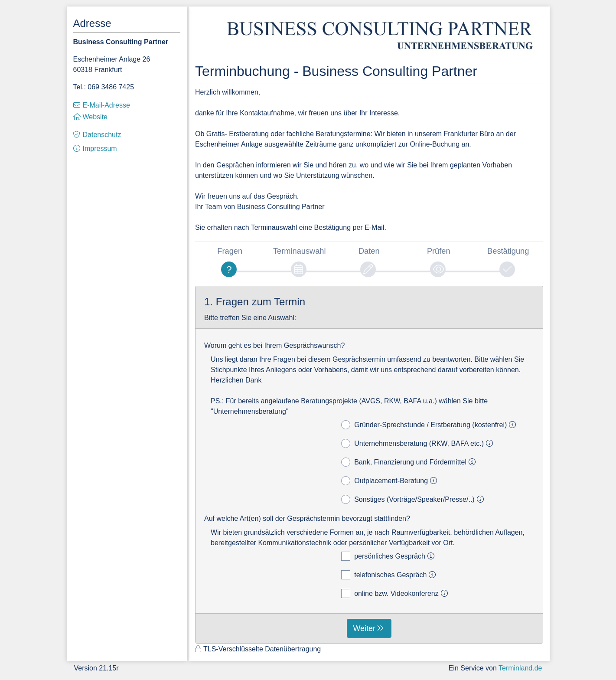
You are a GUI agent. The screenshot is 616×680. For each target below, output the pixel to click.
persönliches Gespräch (389, 556)
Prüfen (439, 251)
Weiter (364, 628)
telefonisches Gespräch (390, 575)
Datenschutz (102, 135)
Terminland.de (520, 668)
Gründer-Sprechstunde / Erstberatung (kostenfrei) (430, 425)
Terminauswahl (300, 251)
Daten (369, 251)
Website (95, 117)
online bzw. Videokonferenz (396, 593)
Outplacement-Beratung (390, 481)
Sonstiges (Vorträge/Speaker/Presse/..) (414, 499)
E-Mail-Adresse (106, 105)
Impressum (100, 149)
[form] (369, 465)
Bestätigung (508, 251)
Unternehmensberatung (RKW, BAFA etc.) (418, 443)
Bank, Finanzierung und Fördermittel (410, 462)
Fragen (230, 251)
